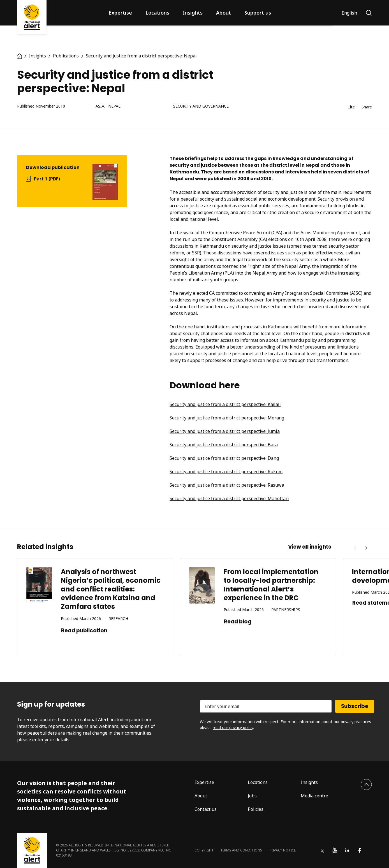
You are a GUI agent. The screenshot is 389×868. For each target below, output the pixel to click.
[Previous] (355, 548)
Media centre (314, 796)
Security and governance (201, 106)
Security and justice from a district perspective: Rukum (226, 472)
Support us (258, 13)
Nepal (114, 106)
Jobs (252, 796)
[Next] (366, 548)
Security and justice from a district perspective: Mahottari (229, 498)
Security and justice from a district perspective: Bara (224, 445)
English (349, 13)
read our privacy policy (233, 727)
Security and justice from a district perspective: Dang (224, 458)
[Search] (369, 13)
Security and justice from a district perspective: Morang (227, 418)
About (224, 13)
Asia (100, 106)
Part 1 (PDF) (47, 179)
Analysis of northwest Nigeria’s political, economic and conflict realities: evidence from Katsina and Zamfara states (111, 589)
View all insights (310, 547)
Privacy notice (282, 850)
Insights (193, 13)
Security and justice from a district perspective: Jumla (225, 431)
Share (367, 107)
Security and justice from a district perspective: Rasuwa (227, 485)
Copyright (204, 850)
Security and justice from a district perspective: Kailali (225, 404)
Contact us (206, 809)
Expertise (120, 13)
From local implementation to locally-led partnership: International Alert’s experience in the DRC (271, 585)
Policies (256, 809)
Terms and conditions (241, 850)
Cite (351, 107)
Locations (157, 13)
